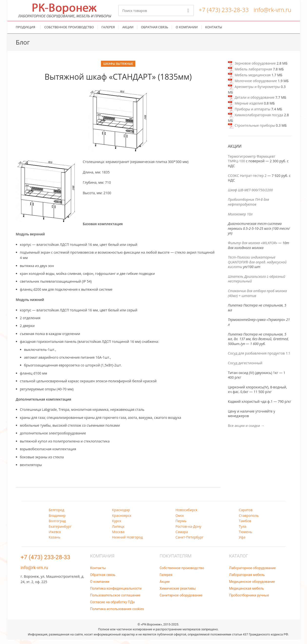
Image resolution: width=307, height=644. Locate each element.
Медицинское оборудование (252, 586)
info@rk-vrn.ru (272, 12)
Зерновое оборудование (252, 68)
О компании (100, 586)
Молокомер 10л (240, 218)
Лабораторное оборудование (253, 572)
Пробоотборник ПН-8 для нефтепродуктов (249, 206)
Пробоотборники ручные (249, 600)
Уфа (242, 542)
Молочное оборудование (253, 85)
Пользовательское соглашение (115, 600)
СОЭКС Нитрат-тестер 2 (247, 180)
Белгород (57, 514)
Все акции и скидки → (246, 430)
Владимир (57, 520)
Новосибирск (187, 514)
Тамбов (245, 525)
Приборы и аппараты (249, 113)
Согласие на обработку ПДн (113, 606)
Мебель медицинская (249, 79)
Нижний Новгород (128, 542)
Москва (118, 536)
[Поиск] (156, 13)
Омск (180, 520)
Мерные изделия (246, 108)
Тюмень (246, 536)
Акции (165, 586)
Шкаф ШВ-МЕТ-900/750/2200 (250, 194)
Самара (182, 536)
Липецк (118, 531)
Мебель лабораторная (250, 73)
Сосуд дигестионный (245, 367)
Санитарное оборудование (181, 600)
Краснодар (121, 514)
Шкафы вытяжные (118, 68)
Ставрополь (249, 520)
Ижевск (55, 536)
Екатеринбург (60, 531)
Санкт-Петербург (190, 542)
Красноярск (122, 520)
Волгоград (57, 525)
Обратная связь (103, 579)
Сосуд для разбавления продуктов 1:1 (259, 358)
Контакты (98, 572)
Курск (117, 525)
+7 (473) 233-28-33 (224, 12)
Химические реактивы (178, 593)
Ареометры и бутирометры (254, 91)
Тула (243, 531)
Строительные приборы (252, 130)
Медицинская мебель (247, 593)
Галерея (166, 579)
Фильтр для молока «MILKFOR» (253, 247)
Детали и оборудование (251, 102)
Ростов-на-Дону (188, 531)
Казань (55, 542)
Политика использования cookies (117, 613)
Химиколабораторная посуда (256, 119)
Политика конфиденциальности (116, 593)
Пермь (181, 525)
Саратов (246, 514)
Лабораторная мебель (247, 579)
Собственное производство (182, 572)
